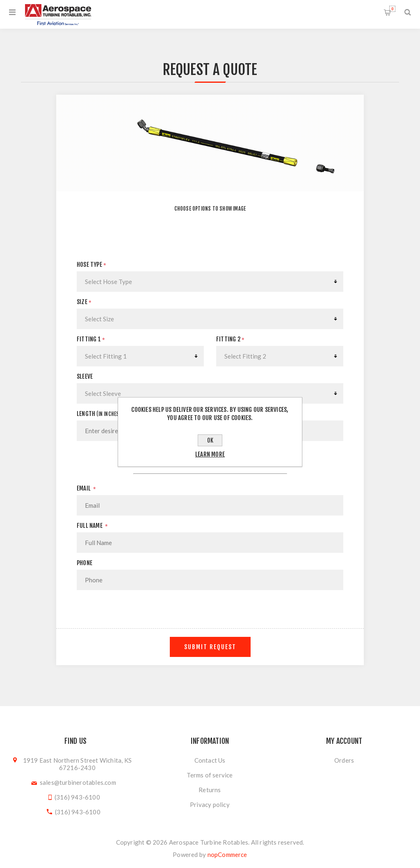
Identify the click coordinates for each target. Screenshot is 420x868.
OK (210, 440)
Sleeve (85, 376)
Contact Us (210, 760)
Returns (210, 790)
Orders (344, 760)
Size (84, 302)
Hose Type (91, 265)
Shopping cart (392, 9)
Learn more (210, 454)
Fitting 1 (91, 339)
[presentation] (210, 612)
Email (86, 488)
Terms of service (210, 775)
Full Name (92, 526)
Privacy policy (210, 804)
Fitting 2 (230, 339)
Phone (84, 563)
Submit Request (210, 647)
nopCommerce (227, 854)
